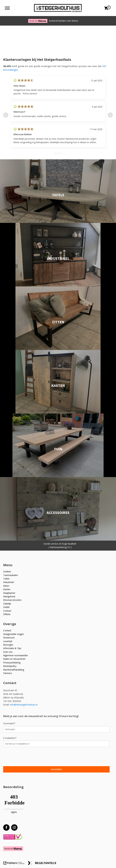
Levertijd (8, 641)
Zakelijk (7, 604)
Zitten (6, 586)
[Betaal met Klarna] (13, 849)
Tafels (6, 579)
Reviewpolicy (10, 666)
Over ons (8, 652)
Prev (6, 115)
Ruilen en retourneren (14, 659)
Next (110, 115)
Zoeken (7, 571)
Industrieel (9, 582)
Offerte (7, 614)
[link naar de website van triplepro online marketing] (15, 864)
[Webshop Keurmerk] (13, 837)
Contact (7, 611)
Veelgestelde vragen (14, 634)
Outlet (6, 607)
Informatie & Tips (12, 648)
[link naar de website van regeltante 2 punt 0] (43, 864)
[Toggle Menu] (7, 8)
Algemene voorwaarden (16, 655)
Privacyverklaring (12, 663)
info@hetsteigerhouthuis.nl (24, 705)
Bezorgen (8, 645)
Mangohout (9, 596)
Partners (8, 673)
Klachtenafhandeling (14, 670)
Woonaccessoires (12, 600)
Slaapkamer (9, 593)
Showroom (9, 638)
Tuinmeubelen (11, 575)
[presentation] (27, 757)
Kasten (7, 589)
